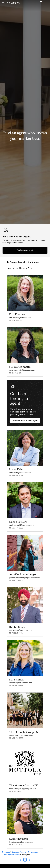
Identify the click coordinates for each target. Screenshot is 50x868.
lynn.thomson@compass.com (21, 842)
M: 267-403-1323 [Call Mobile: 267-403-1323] (16, 686)
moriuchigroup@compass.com (22, 735)
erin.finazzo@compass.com (20, 318)
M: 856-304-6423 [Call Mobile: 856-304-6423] (16, 845)
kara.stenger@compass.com (21, 683)
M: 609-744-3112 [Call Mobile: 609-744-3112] (16, 320)
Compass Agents (19, 852)
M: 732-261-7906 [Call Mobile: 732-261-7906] (16, 633)
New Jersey (33, 852)
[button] (3, 3)
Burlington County (12, 855)
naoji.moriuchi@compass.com (21, 525)
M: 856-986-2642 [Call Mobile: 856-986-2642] (16, 475)
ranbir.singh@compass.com (20, 630)
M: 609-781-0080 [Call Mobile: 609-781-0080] (16, 528)
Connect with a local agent (25, 421)
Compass (6, 852)
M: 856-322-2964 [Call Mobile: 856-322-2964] (16, 580)
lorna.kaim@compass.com (20, 473)
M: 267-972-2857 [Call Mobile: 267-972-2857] (16, 373)
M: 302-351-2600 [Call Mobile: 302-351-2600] (16, 791)
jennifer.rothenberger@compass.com (24, 578)
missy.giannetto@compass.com (22, 370)
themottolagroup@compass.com (23, 789)
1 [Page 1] (25, 860)
